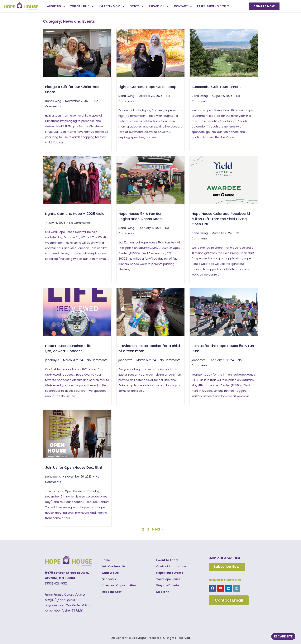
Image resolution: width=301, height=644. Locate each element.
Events (137, 6)
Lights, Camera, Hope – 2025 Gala (75, 214)
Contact (183, 6)
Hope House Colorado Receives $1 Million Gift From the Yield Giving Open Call (221, 219)
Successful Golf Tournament (216, 87)
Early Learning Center (213, 6)
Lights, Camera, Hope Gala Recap (147, 87)
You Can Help (82, 6)
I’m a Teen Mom (112, 6)
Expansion (159, 6)
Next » (158, 529)
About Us (56, 6)
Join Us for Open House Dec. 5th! (74, 467)
